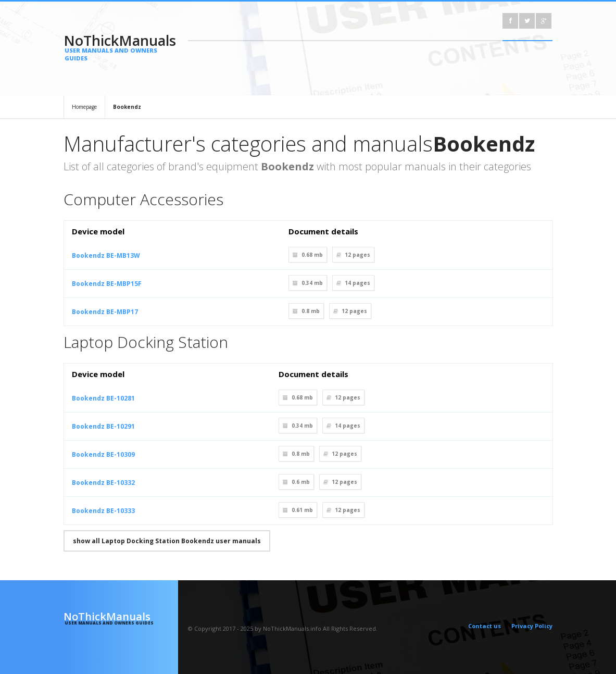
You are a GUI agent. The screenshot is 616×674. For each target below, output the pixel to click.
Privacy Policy (532, 626)
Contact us (485, 626)
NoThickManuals (121, 46)
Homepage (84, 107)
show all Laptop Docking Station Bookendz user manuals (167, 541)
